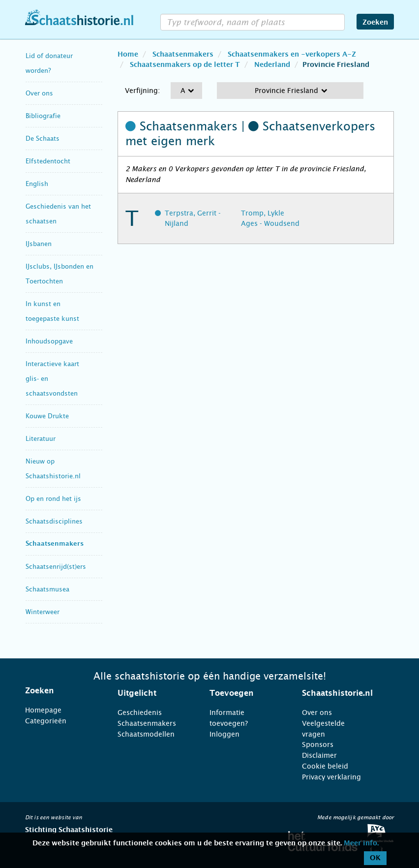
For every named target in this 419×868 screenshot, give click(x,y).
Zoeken (375, 23)
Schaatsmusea (47, 589)
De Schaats (43, 139)
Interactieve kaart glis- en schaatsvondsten (52, 379)
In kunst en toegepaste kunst (52, 311)
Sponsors (318, 744)
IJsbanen (39, 244)
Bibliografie (43, 116)
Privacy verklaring (331, 777)
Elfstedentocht (48, 161)
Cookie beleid (325, 766)
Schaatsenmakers (55, 544)
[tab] (59, 691)
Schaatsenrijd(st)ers (56, 567)
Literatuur (41, 439)
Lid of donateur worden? (49, 63)
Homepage (43, 710)
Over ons (39, 93)
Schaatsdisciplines (54, 521)
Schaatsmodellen (146, 734)
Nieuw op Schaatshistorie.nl (53, 469)
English (37, 184)
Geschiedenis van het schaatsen (58, 214)
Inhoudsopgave (49, 341)
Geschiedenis (140, 713)
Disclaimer (319, 755)
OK (375, 858)
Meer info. (361, 843)
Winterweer (43, 612)
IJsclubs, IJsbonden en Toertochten (60, 274)
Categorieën (46, 721)
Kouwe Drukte (47, 416)
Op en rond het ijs (53, 499)
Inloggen (224, 734)
